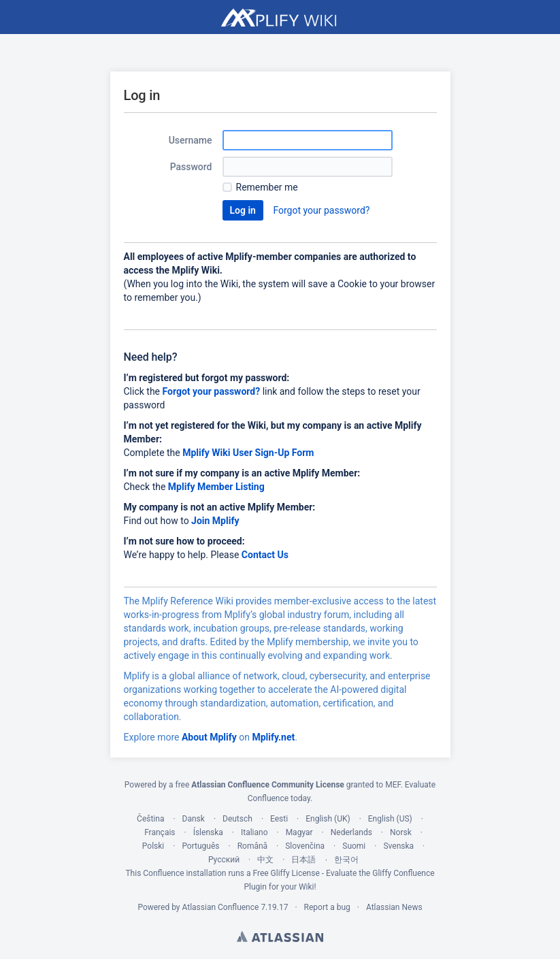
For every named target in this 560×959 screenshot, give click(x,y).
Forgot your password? (321, 210)
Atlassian (280, 937)
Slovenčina (305, 846)
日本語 (303, 860)
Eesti (279, 819)
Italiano (254, 832)
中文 (265, 860)
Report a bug (327, 907)
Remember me (267, 187)
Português (200, 846)
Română (252, 846)
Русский (224, 860)
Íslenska (208, 832)
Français (160, 832)
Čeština (150, 819)
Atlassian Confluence (221, 907)
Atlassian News (394, 907)
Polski (153, 846)
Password (191, 167)
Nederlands (351, 832)
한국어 (346, 860)
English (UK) (328, 819)
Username (191, 140)
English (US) (390, 819)
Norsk (401, 832)
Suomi (354, 846)
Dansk (194, 819)
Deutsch (237, 819)
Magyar (299, 832)
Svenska (398, 846)
